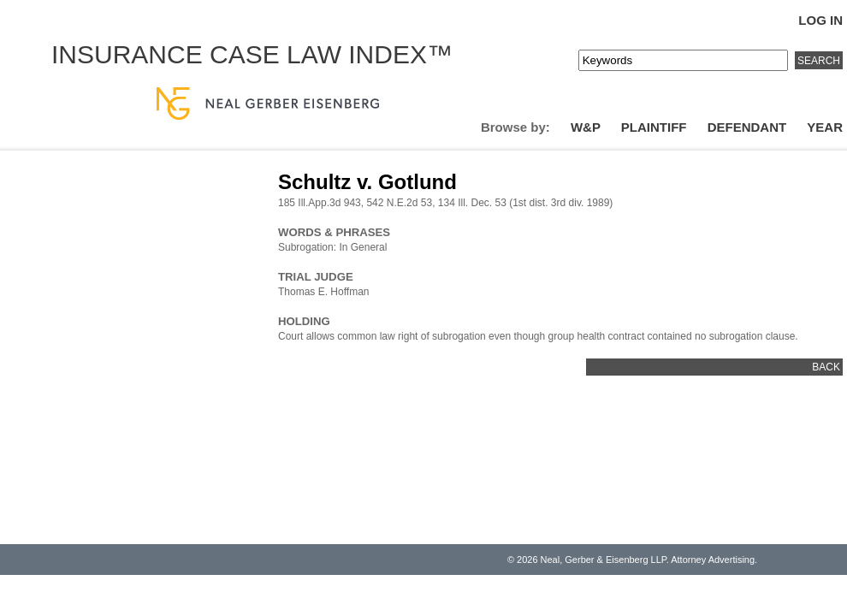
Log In (820, 20)
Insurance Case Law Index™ (252, 54)
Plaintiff (654, 127)
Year (825, 127)
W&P (586, 127)
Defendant (747, 127)
